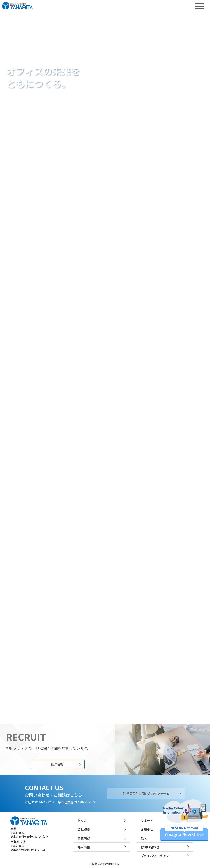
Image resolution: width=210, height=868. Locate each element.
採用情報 (57, 764)
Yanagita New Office (184, 833)
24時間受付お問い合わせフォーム (146, 793)
